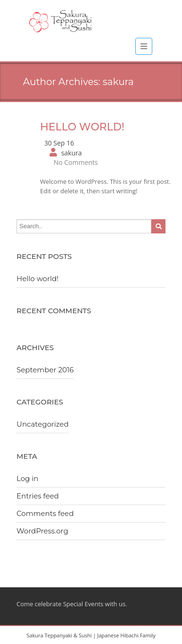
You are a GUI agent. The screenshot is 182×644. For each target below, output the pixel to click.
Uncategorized (43, 424)
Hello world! (82, 127)
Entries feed (38, 496)
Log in (28, 478)
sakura (72, 153)
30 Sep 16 (59, 143)
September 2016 (45, 370)
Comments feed (45, 513)
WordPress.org (42, 531)
